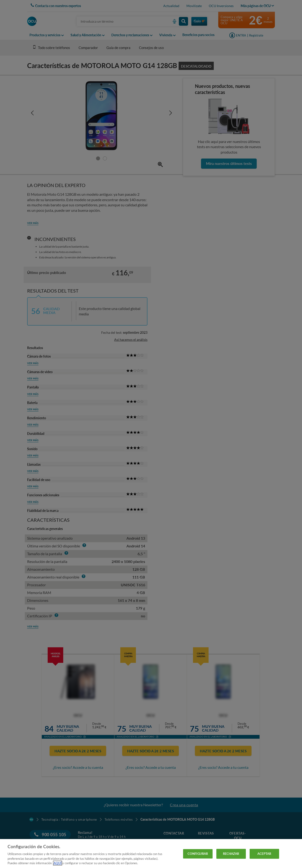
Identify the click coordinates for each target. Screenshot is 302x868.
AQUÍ (58, 863)
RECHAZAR (231, 854)
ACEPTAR (264, 854)
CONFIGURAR (198, 854)
